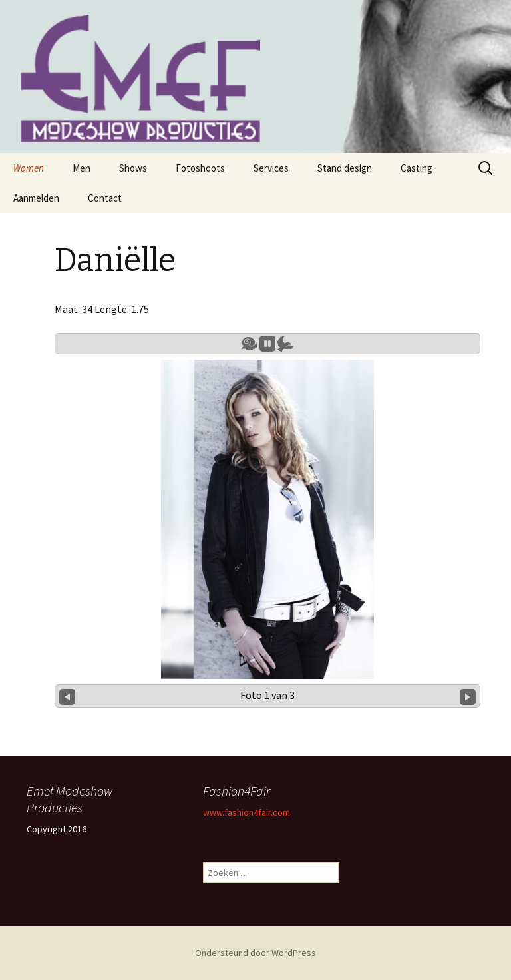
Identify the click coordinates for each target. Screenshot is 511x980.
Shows (133, 168)
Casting (417, 168)
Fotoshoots (200, 168)
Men (82, 168)
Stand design (345, 168)
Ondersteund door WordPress (255, 953)
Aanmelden (36, 198)
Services (271, 168)
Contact (105, 198)
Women (29, 168)
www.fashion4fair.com (247, 812)
